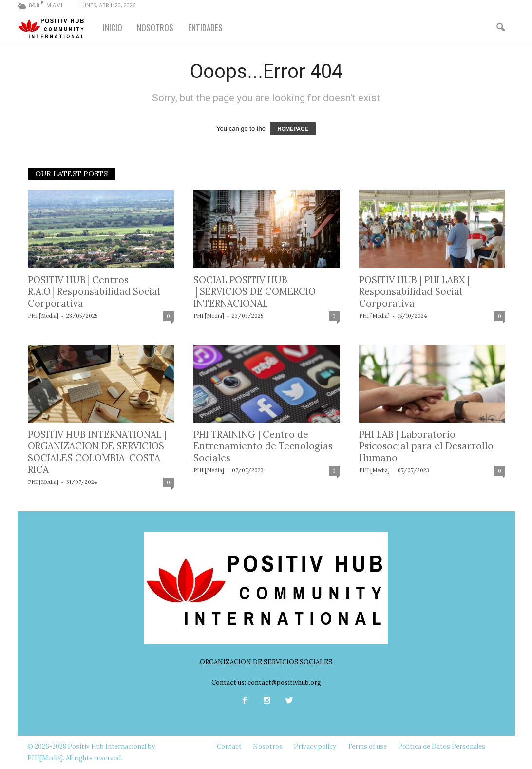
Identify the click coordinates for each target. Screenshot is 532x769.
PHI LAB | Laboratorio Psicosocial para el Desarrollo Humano (426, 446)
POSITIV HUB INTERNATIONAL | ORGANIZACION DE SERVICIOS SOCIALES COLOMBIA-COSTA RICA (97, 452)
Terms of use (367, 746)
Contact (229, 746)
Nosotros (268, 746)
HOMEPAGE (293, 129)
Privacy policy (315, 746)
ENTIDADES (205, 28)
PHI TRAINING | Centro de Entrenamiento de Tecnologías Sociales (263, 446)
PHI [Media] (43, 316)
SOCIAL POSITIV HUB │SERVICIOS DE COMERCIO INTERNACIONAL (255, 291)
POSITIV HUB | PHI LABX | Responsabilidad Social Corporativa (414, 291)
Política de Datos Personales (442, 746)
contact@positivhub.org (284, 682)
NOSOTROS (155, 28)
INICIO (113, 28)
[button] (500, 28)
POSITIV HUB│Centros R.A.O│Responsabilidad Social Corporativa (94, 291)
